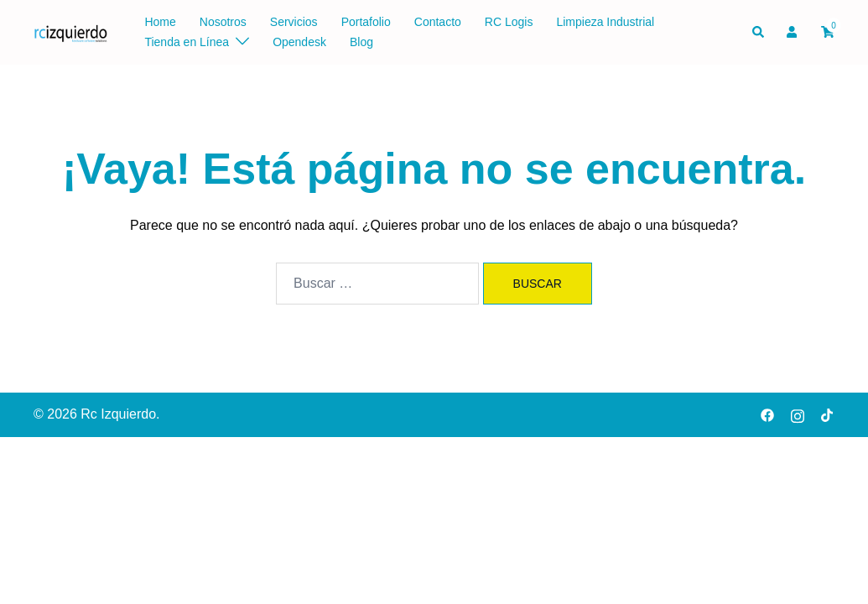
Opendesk (299, 42)
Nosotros (223, 22)
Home (160, 22)
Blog (361, 42)
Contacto (438, 22)
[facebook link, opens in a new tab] (767, 414)
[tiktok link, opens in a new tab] (828, 414)
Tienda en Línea (187, 42)
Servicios (294, 22)
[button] (759, 32)
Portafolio (366, 22)
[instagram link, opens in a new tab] (798, 414)
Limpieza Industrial (605, 22)
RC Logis (509, 22)
